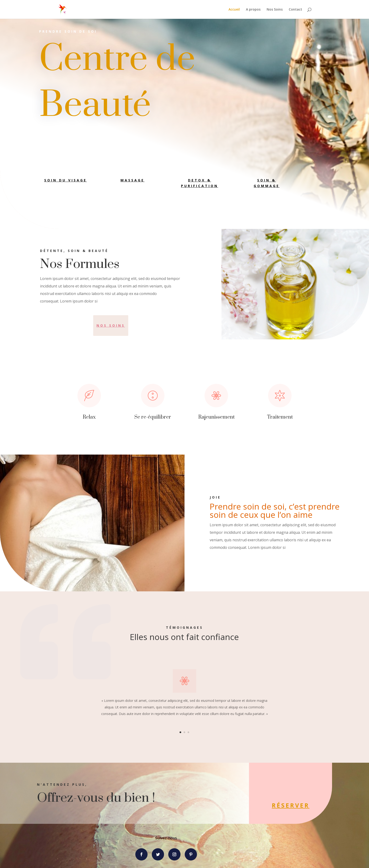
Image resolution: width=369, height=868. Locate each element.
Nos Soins (275, 10)
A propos (253, 10)
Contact (295, 10)
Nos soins (111, 325)
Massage (132, 180)
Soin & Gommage (267, 183)
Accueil (234, 10)
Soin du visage (66, 180)
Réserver (258, 805)
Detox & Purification (200, 183)
